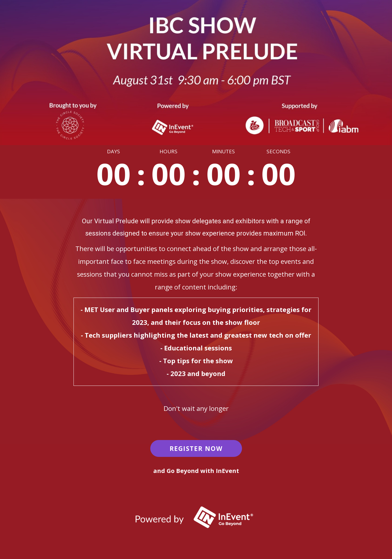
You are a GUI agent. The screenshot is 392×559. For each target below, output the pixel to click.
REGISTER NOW (196, 448)
